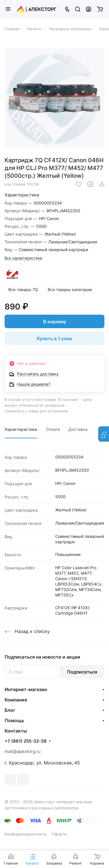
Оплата (53, 429)
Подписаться (82, 672)
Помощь (14, 720)
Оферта (59, 834)
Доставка (78, 429)
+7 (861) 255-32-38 (26, 741)
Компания (16, 700)
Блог (10, 710)
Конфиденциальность (26, 834)
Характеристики (21, 429)
